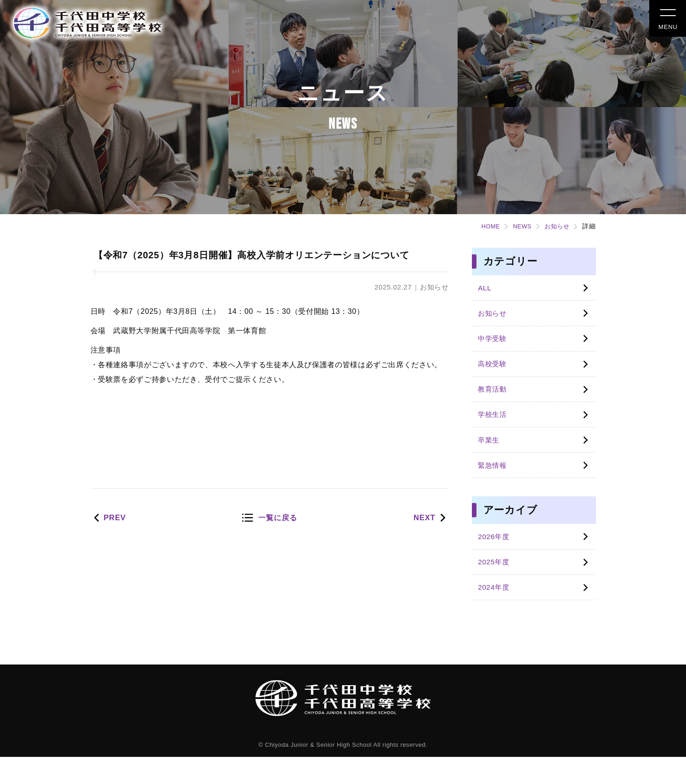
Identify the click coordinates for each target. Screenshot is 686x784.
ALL (486, 289)
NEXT (422, 537)
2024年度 (496, 613)
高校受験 (495, 372)
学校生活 (495, 428)
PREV (117, 537)
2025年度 (496, 585)
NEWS (518, 226)
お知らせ (555, 226)
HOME (484, 226)
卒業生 (491, 456)
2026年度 (496, 557)
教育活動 (495, 400)
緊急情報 (495, 484)
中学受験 (495, 344)
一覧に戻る (278, 537)
